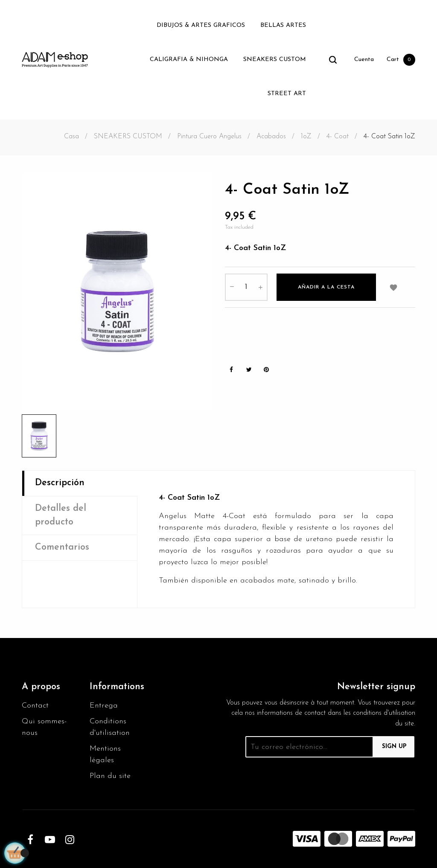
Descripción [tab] (60, 483)
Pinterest (266, 370)
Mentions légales (105, 754)
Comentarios (62, 547)
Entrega (104, 706)
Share (231, 370)
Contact (35, 706)
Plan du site (110, 776)
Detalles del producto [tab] (61, 515)
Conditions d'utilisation (110, 727)
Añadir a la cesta (326, 287)
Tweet (249, 370)
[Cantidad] (246, 287)
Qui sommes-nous (44, 727)
